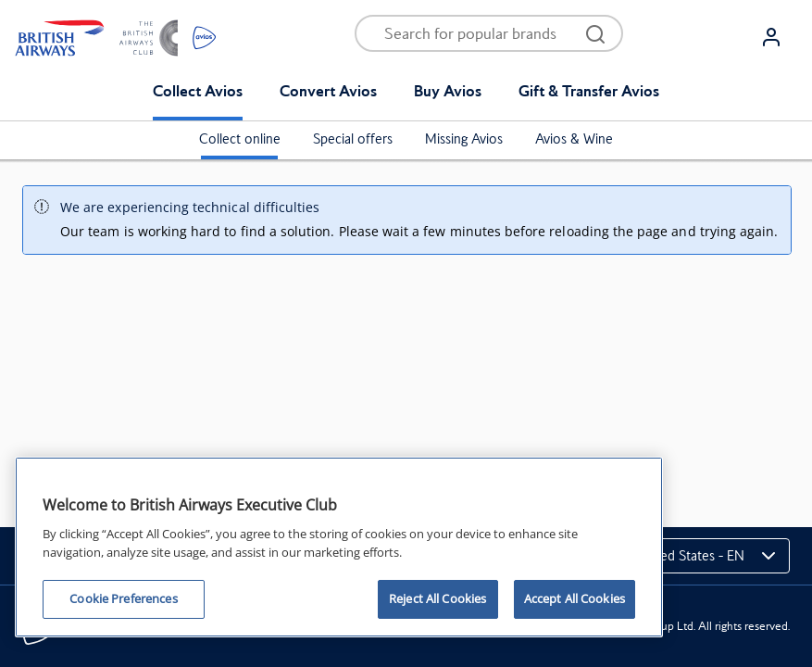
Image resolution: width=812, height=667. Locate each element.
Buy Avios (448, 91)
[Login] (779, 37)
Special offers (353, 139)
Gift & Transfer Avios (589, 91)
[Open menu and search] (477, 33)
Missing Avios (464, 139)
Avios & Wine (574, 139)
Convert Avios (328, 91)
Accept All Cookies (575, 598)
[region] (339, 547)
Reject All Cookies (437, 598)
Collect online (240, 139)
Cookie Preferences (123, 598)
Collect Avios (198, 91)
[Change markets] (693, 556)
